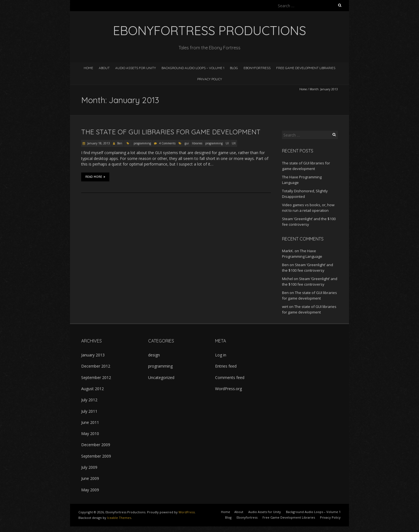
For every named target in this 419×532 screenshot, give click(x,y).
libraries (197, 143)
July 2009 (89, 467)
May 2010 (90, 433)
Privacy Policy (210, 79)
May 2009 (90, 490)
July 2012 (89, 400)
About (104, 68)
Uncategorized (161, 377)
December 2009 (96, 445)
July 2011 (89, 411)
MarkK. (288, 251)
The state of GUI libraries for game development (171, 132)
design (154, 355)
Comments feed (230, 377)
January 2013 (93, 355)
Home (88, 68)
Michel (287, 279)
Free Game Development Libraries (306, 68)
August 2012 (92, 389)
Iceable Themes (119, 518)
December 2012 (96, 366)
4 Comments (167, 143)
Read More (95, 177)
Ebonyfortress (257, 68)
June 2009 (90, 478)
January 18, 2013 (98, 143)
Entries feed (226, 366)
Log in (221, 355)
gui (187, 143)
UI (227, 143)
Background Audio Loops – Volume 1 (193, 68)
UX (234, 143)
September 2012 (96, 377)
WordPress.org (228, 389)
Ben (120, 143)
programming (142, 143)
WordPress (187, 512)
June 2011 (90, 422)
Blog (234, 68)
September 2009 (96, 456)
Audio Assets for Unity (136, 68)
